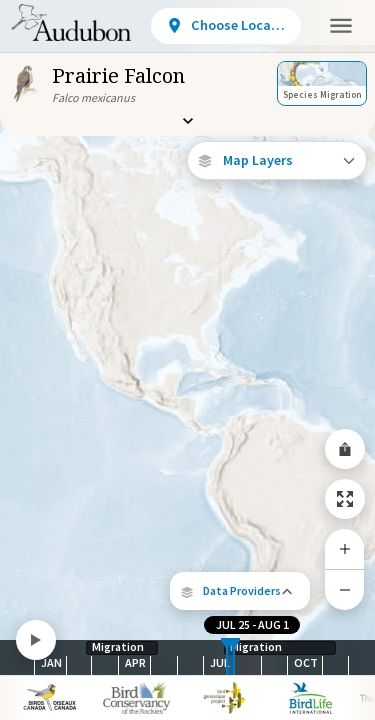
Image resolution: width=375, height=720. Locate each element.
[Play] (36, 640)
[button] (240, 591)
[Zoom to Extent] (345, 499)
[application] (187, 360)
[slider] (227, 657)
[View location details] (226, 26)
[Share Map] (345, 449)
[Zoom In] (345, 549)
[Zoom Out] (345, 589)
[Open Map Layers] (277, 160)
